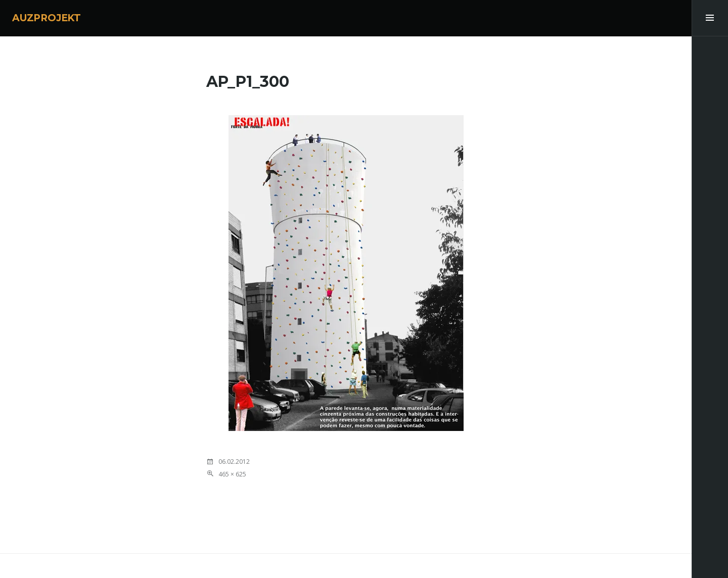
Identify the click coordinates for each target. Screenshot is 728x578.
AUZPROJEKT (47, 18)
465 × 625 (232, 474)
